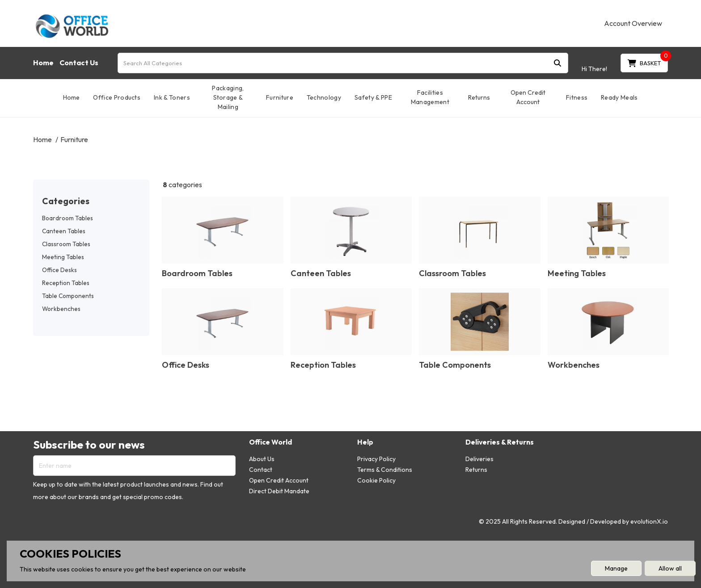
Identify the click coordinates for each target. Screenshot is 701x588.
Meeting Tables (63, 257)
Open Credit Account (528, 97)
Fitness (577, 97)
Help (365, 442)
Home (43, 63)
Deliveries (479, 459)
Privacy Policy (376, 459)
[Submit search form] (557, 63)
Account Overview (633, 23)
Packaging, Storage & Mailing (228, 97)
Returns (479, 97)
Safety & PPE (373, 97)
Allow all (670, 568)
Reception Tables (66, 283)
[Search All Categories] (343, 63)
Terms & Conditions (385, 470)
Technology (324, 97)
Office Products (117, 97)
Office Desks (59, 270)
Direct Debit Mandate (279, 491)
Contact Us (79, 63)
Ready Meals (619, 97)
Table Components (68, 296)
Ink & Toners (172, 97)
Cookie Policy (376, 480)
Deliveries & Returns (500, 442)
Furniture (280, 97)
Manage (616, 568)
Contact (261, 470)
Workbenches (61, 309)
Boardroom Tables (68, 218)
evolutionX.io (649, 521)
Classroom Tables (66, 244)
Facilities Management (430, 97)
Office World (270, 442)
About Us (262, 459)
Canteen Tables (64, 231)
